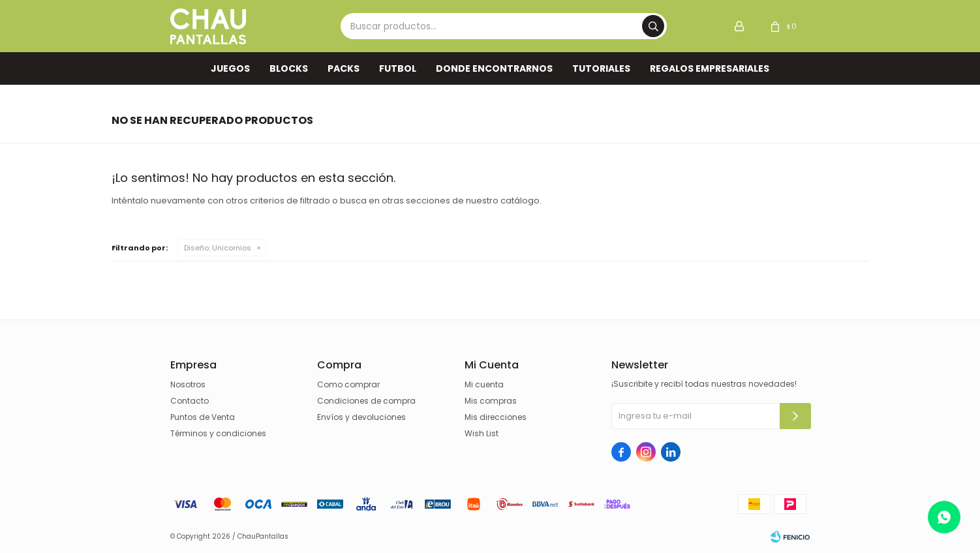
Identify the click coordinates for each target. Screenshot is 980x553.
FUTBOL (398, 68)
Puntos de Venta (203, 417)
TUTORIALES (601, 68)
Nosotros (188, 384)
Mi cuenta (484, 384)
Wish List (482, 433)
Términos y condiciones (218, 433)
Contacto (190, 401)
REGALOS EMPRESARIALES (710, 68)
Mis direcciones (496, 417)
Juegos (230, 68)
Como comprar (348, 384)
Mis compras (491, 401)
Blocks (289, 68)
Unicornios (218, 248)
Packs (344, 68)
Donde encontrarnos (494, 68)
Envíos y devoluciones (361, 417)
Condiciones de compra (366, 401)
